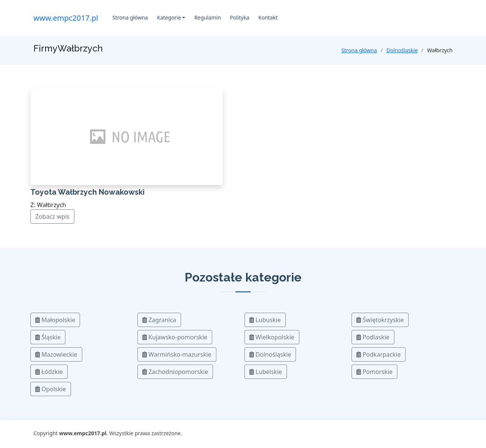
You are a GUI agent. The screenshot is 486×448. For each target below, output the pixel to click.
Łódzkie (49, 372)
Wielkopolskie (272, 337)
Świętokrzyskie (380, 320)
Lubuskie (265, 320)
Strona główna (130, 17)
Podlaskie (373, 337)
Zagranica (159, 320)
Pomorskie (374, 372)
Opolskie (51, 389)
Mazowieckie (56, 354)
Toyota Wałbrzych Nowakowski (88, 192)
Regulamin (208, 17)
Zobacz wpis (52, 216)
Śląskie (48, 337)
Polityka (240, 17)
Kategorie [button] (169, 17)
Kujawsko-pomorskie (175, 337)
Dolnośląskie (402, 50)
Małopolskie (55, 320)
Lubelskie (266, 372)
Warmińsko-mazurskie (177, 354)
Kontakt (268, 17)
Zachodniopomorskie (175, 372)
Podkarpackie (379, 354)
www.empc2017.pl (66, 18)
